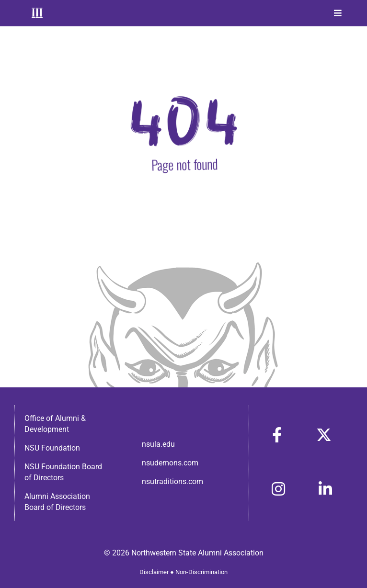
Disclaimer (154, 572)
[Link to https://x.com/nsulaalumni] (324, 435)
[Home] (37, 13)
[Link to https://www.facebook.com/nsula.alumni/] (277, 435)
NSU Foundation (52, 448)
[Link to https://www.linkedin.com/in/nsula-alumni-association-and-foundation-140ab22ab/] (325, 489)
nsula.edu (158, 444)
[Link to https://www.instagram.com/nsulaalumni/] (278, 489)
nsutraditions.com (172, 481)
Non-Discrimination (201, 572)
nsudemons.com (170, 463)
